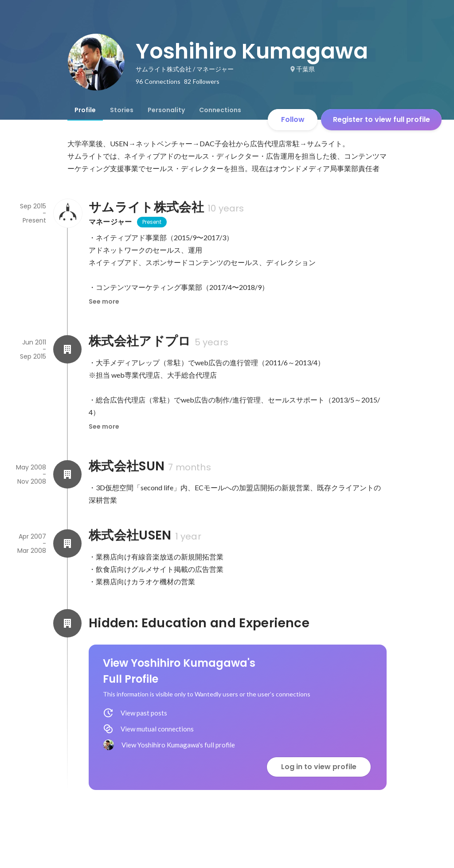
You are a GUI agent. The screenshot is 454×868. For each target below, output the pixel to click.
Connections (220, 110)
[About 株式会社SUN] (67, 474)
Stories (122, 110)
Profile (85, 110)
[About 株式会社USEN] (67, 543)
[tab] (85, 110)
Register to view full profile (382, 119)
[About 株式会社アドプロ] (67, 349)
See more (104, 301)
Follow (293, 119)
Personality (166, 110)
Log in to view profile (319, 767)
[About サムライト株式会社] (67, 213)
